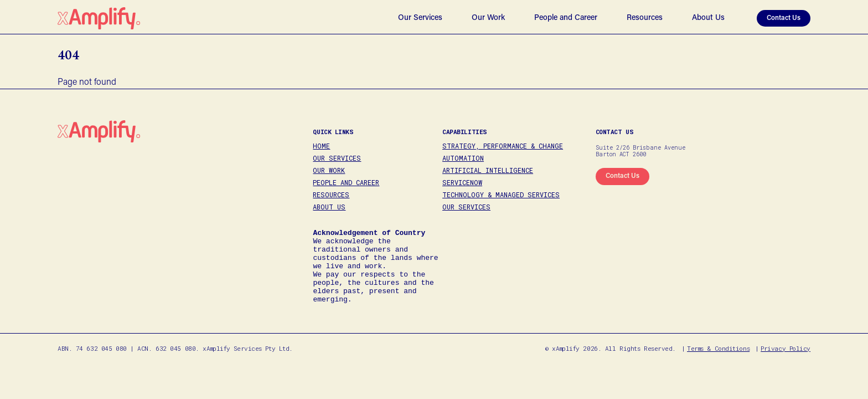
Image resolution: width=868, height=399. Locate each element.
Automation (463, 158)
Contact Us (784, 18)
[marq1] (622, 177)
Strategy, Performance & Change (503, 146)
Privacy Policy (786, 365)
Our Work (488, 18)
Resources (645, 18)
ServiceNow (462, 182)
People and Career (566, 18)
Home (321, 146)
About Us (708, 18)
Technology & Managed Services (501, 195)
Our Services (420, 18)
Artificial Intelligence (488, 170)
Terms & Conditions (718, 365)
